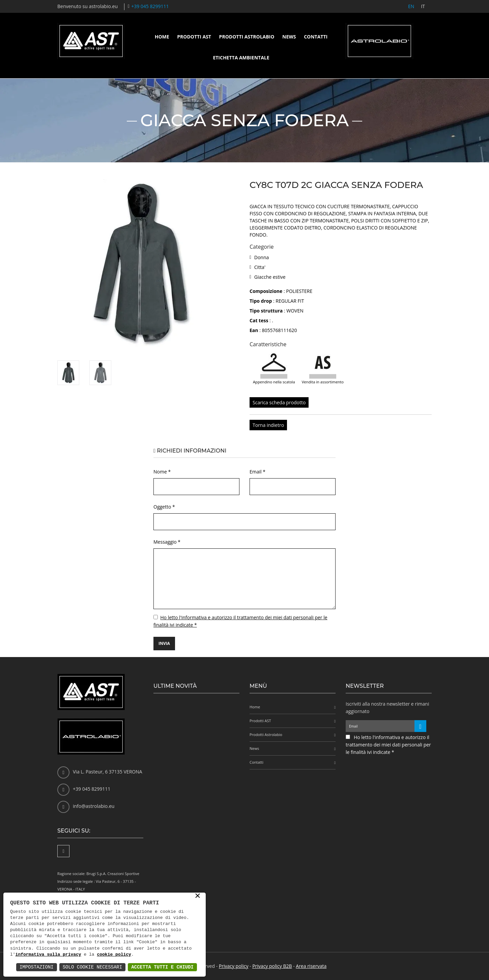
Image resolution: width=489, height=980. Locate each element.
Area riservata (311, 966)
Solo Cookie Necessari (92, 967)
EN (411, 6)
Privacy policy (234, 966)
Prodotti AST (194, 37)
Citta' (260, 267)
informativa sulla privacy (48, 955)
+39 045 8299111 (150, 6)
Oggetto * (164, 507)
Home (162, 37)
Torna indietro (268, 425)
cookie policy (114, 955)
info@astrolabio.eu (94, 806)
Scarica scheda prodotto (279, 402)
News (289, 37)
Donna (262, 257)
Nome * (162, 472)
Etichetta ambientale (241, 58)
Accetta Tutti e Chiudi (162, 967)
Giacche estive (270, 277)
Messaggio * (167, 542)
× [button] (198, 896)
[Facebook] (63, 851)
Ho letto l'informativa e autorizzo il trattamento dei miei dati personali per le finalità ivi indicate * (388, 745)
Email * (257, 472)
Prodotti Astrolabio (247, 37)
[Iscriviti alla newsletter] (420, 726)
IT (423, 6)
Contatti (316, 37)
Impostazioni (37, 967)
